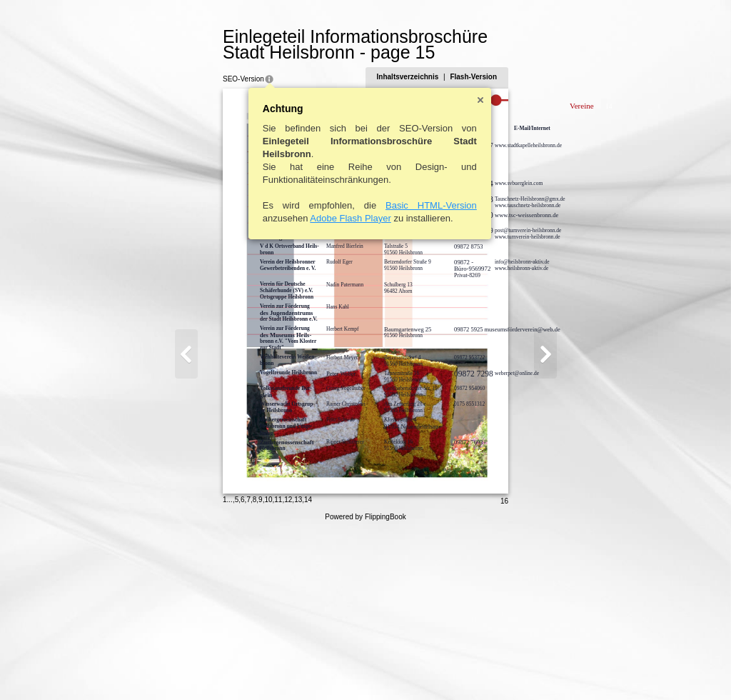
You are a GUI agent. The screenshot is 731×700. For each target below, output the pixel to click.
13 (239, 667)
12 (229, 667)
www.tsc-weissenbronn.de (467, 215)
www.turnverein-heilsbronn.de (468, 237)
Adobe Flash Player (291, 218)
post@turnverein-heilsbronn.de (469, 230)
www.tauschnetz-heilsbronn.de (468, 205)
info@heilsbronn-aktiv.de (463, 262)
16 (564, 669)
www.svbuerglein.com (459, 183)
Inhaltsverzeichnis (467, 77)
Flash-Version (533, 77)
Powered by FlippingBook (365, 685)
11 (219, 667)
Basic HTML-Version (372, 205)
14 (249, 667)
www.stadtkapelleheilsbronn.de (469, 145)
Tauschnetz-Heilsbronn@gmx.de (471, 199)
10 (209, 667)
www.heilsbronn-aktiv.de (462, 268)
